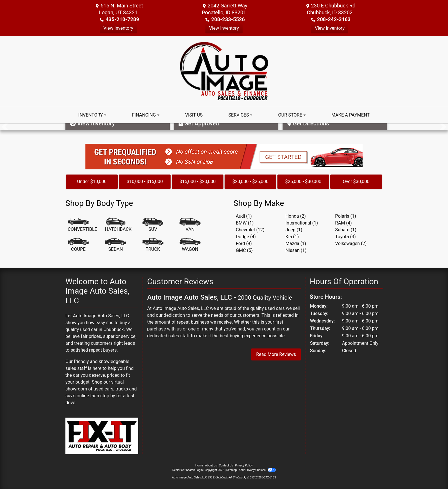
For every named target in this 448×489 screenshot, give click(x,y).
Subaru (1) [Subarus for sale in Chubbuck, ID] (346, 230)
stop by (108, 396)
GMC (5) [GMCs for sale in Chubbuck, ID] (244, 250)
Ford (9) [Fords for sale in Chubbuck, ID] (244, 244)
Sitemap (232, 470)
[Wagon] (190, 245)
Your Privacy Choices (257, 470)
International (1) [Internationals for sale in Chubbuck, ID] (302, 223)
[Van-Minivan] (190, 225)
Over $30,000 (356, 182)
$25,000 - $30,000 (303, 182)
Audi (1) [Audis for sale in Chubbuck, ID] (244, 216)
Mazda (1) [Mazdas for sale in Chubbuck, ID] (296, 244)
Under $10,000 (92, 182)
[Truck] (153, 245)
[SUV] (153, 225)
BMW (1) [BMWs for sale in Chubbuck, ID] (245, 223)
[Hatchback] (118, 225)
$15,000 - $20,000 (198, 182)
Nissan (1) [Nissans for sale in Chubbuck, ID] (296, 250)
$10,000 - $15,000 (145, 182)
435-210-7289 (122, 19)
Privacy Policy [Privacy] (244, 465)
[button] (5, 127)
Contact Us (226, 465)
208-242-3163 (334, 19)
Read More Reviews (276, 354)
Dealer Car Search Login (188, 470)
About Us (211, 465)
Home (199, 465)
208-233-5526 (228, 19)
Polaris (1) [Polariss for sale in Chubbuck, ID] (346, 216)
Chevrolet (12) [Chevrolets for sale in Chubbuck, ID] (250, 230)
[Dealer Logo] (224, 71)
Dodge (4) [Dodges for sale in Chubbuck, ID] (246, 237)
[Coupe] (78, 245)
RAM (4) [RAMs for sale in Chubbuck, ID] (343, 223)
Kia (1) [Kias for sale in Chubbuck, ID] (292, 237)
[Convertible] (82, 225)
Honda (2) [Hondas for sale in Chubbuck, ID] (296, 216)
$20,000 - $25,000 (250, 182)
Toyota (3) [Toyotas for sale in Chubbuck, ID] (345, 237)
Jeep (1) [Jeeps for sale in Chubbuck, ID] (294, 230)
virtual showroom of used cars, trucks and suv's (101, 389)
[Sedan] (115, 245)
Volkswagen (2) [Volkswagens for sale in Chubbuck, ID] (351, 244)
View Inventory (118, 28)
